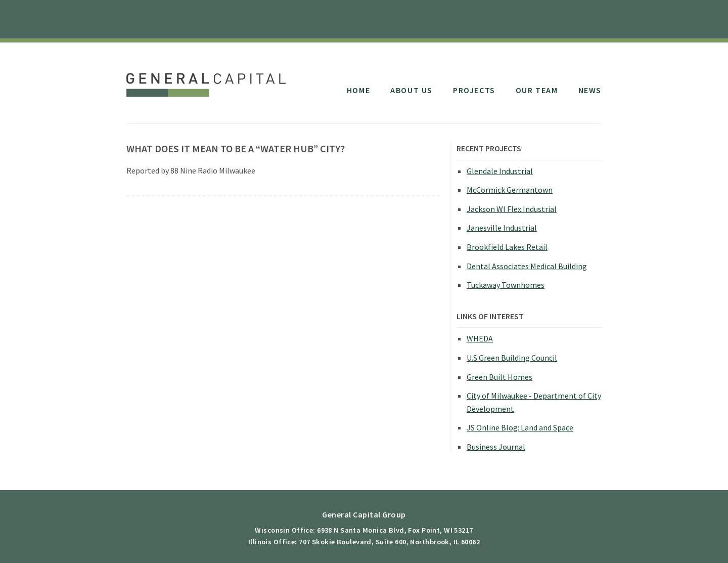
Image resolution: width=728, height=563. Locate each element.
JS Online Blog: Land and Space (520, 427)
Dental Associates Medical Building (527, 266)
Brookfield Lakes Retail (507, 247)
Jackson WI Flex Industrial (512, 209)
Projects (474, 90)
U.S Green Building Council (512, 358)
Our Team (537, 90)
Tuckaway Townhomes (506, 285)
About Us (412, 90)
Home (358, 90)
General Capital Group (209, 80)
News (590, 90)
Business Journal (496, 447)
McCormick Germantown (510, 190)
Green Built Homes (499, 377)
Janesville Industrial (502, 228)
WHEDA (480, 338)
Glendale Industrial (500, 171)
